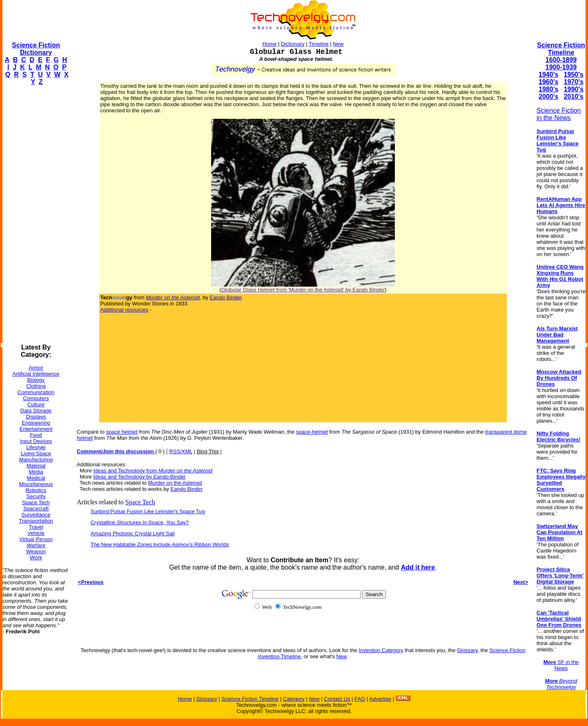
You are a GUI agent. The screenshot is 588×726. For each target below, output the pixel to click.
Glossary (467, 650)
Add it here (418, 567)
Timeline (319, 44)
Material (36, 466)
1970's (574, 82)
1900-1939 (561, 67)
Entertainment (36, 429)
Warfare (36, 545)
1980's (548, 89)
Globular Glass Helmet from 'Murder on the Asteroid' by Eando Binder (303, 290)
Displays (36, 417)
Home (270, 44)
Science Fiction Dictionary (36, 49)
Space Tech (36, 502)
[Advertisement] (35, 215)
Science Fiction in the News (559, 114)
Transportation (36, 521)
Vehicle (36, 533)
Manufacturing (36, 460)
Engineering (36, 423)
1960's (548, 82)
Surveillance (36, 515)
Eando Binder (226, 297)
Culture (36, 404)
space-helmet (312, 432)
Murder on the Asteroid (175, 483)
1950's (574, 75)
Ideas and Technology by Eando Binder (139, 477)
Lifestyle (36, 447)
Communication (36, 392)
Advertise (380, 699)
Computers (36, 398)
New (338, 44)
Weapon (36, 551)
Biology (36, 380)
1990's (574, 89)
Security (36, 496)
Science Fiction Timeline (561, 49)
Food (36, 435)
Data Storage (36, 411)
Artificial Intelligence (36, 374)
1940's (548, 75)
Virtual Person (36, 539)
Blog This (208, 451)
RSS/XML (181, 451)
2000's (548, 97)
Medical (36, 478)
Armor (36, 368)
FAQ (360, 699)
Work (36, 558)
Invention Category (381, 650)
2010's (574, 97)
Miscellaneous (36, 484)
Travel (36, 527)
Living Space (36, 453)
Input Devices (36, 441)
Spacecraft (36, 509)
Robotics (36, 490)
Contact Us (337, 699)
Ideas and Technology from (153, 471)
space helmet (122, 432)
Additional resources (124, 310)
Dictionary (293, 44)
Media (36, 472)
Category (294, 699)
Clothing (36, 386)
